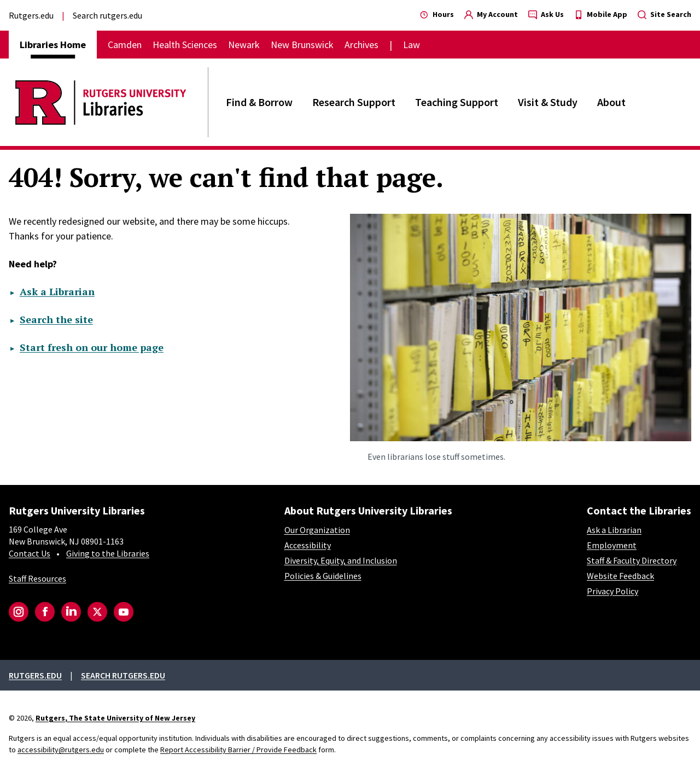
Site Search (664, 14)
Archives (361, 45)
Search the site (56, 319)
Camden (125, 45)
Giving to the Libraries (108, 553)
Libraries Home (53, 45)
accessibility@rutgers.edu (61, 750)
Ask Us (546, 14)
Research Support (354, 102)
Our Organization (317, 530)
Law (412, 45)
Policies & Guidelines (323, 576)
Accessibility (308, 545)
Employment (612, 545)
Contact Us (30, 553)
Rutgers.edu (31, 15)
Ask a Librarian (57, 291)
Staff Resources (37, 578)
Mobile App (601, 14)
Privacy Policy (612, 591)
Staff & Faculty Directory (632, 560)
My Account (491, 14)
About (611, 102)
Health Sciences (185, 45)
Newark (244, 45)
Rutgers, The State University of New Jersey (115, 718)
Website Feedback (620, 576)
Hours (437, 14)
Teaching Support (457, 102)
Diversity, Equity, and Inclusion (341, 560)
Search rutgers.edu (107, 15)
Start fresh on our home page (92, 347)
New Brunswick (302, 45)
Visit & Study (548, 102)
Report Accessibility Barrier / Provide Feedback (238, 750)
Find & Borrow (259, 102)
